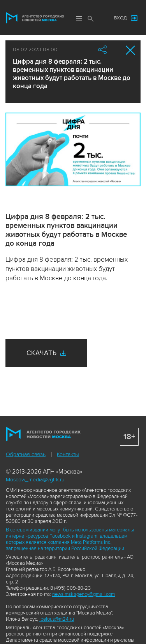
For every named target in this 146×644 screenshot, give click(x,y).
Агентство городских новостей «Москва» (35, 18)
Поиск (91, 19)
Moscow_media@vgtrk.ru (35, 480)
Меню (79, 19)
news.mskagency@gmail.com (84, 594)
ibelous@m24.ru (57, 619)
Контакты (68, 454)
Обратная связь (26, 454)
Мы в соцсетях (100, 18)
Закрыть (131, 50)
